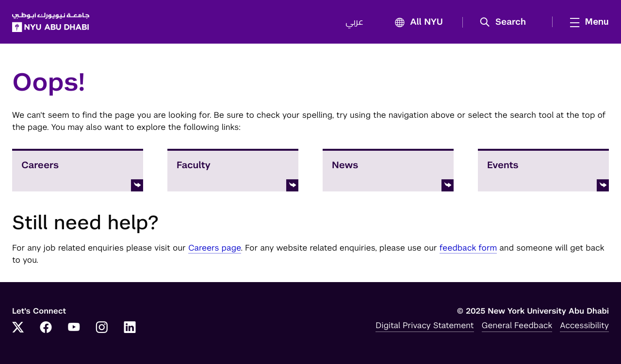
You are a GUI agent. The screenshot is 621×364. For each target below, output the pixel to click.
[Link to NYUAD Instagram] (102, 328)
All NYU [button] (416, 23)
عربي (354, 22)
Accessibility (584, 325)
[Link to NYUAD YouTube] (74, 328)
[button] (506, 22)
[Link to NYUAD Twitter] (18, 328)
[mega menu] (587, 22)
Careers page (215, 248)
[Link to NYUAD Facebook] (46, 328)
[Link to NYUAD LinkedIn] (130, 328)
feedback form (468, 248)
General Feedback (517, 325)
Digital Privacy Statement (425, 325)
